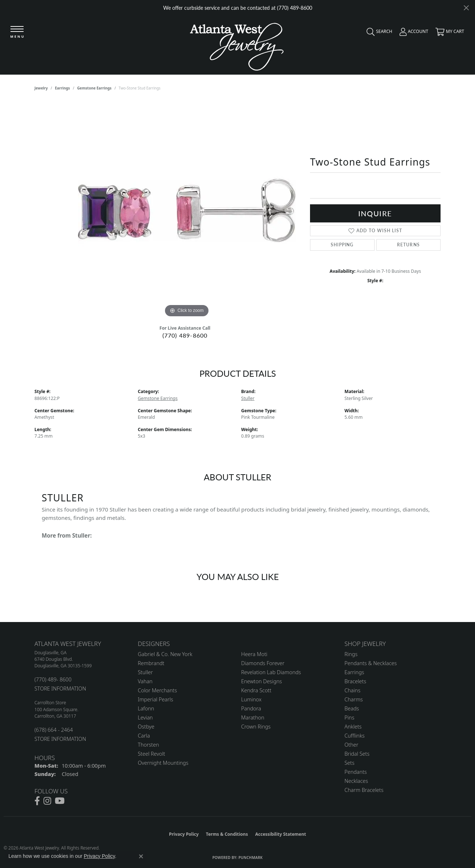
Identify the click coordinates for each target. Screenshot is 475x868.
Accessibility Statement (281, 834)
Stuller (248, 398)
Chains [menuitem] (352, 690)
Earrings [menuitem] (354, 672)
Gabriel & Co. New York (165, 654)
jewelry (41, 88)
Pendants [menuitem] (356, 772)
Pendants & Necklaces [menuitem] (371, 663)
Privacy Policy (184, 834)
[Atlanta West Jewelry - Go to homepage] (237, 45)
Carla (144, 736)
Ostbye (146, 727)
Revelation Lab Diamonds (271, 672)
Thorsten (148, 745)
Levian (145, 717)
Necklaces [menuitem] (356, 781)
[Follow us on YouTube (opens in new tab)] (60, 801)
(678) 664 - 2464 (54, 730)
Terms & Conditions (227, 834)
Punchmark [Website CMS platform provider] (251, 857)
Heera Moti (254, 654)
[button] (378, 33)
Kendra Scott (256, 690)
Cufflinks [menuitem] (355, 736)
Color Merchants (157, 690)
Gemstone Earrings (94, 88)
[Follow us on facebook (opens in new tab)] (37, 801)
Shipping (342, 245)
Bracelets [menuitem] (355, 681)
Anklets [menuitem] (353, 727)
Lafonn (146, 708)
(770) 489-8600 (185, 335)
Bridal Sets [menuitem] (357, 754)
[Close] (466, 8)
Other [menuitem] (351, 745)
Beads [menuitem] (352, 708)
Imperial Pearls (156, 699)
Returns (408, 245)
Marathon (253, 717)
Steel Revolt (151, 754)
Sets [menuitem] (349, 763)
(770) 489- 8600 (53, 679)
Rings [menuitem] (351, 654)
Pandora (251, 708)
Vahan (145, 681)
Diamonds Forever (263, 663)
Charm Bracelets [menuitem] (364, 790)
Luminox (251, 699)
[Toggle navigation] (17, 32)
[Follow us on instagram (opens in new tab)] (47, 801)
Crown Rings (256, 727)
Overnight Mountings (163, 763)
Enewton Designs (262, 681)
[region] (187, 210)
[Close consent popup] (141, 856)
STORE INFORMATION (60, 688)
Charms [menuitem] (354, 699)
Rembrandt (151, 663)
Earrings (63, 88)
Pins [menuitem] (349, 717)
